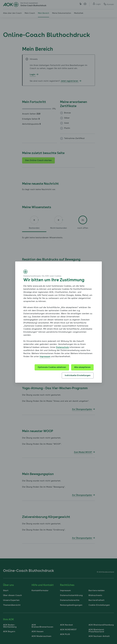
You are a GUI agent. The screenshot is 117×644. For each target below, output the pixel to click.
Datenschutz (62, 347)
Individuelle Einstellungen (78, 376)
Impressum (45, 357)
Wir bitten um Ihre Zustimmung (54, 280)
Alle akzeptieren (82, 367)
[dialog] (58, 322)
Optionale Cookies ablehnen (52, 367)
